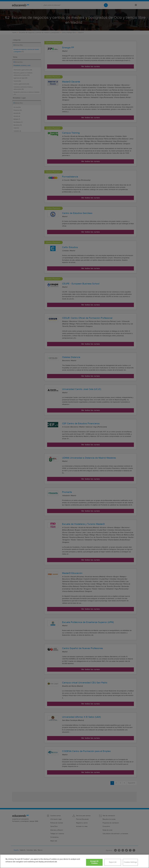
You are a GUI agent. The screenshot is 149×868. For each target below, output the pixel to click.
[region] (74, 861)
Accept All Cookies (94, 862)
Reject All (113, 862)
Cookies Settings (130, 862)
